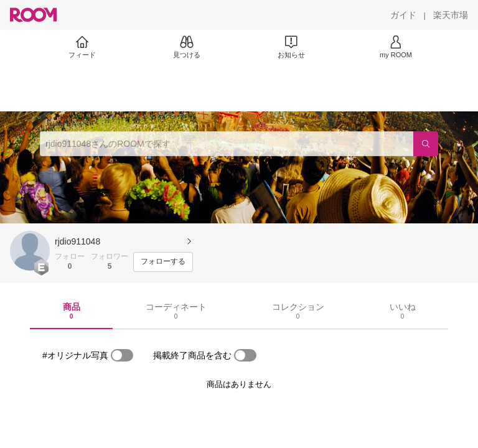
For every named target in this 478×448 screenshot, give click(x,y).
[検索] (426, 144)
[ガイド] (403, 15)
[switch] (122, 355)
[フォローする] (163, 262)
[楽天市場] (451, 15)
